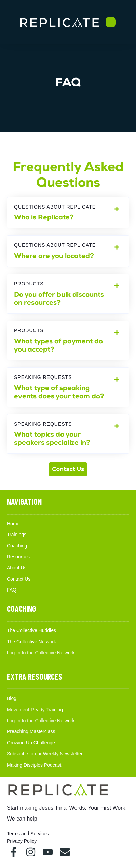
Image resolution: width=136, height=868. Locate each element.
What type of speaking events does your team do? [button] (68, 387)
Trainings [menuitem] (17, 535)
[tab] (68, 213)
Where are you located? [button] (68, 251)
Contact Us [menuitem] (19, 579)
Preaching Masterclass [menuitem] (31, 731)
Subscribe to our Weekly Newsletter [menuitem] (45, 754)
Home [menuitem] (13, 524)
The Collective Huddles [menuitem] (31, 630)
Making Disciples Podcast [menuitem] (34, 765)
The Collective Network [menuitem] (31, 642)
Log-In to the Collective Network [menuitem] (41, 653)
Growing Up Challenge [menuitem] (31, 743)
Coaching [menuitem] (17, 546)
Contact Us (68, 469)
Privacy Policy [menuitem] (22, 841)
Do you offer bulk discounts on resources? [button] (68, 294)
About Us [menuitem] (17, 568)
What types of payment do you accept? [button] (68, 340)
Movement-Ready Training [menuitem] (35, 710)
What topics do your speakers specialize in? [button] (68, 434)
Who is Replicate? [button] (68, 213)
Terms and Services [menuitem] (28, 834)
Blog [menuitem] (12, 698)
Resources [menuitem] (18, 557)
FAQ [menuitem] (12, 590)
